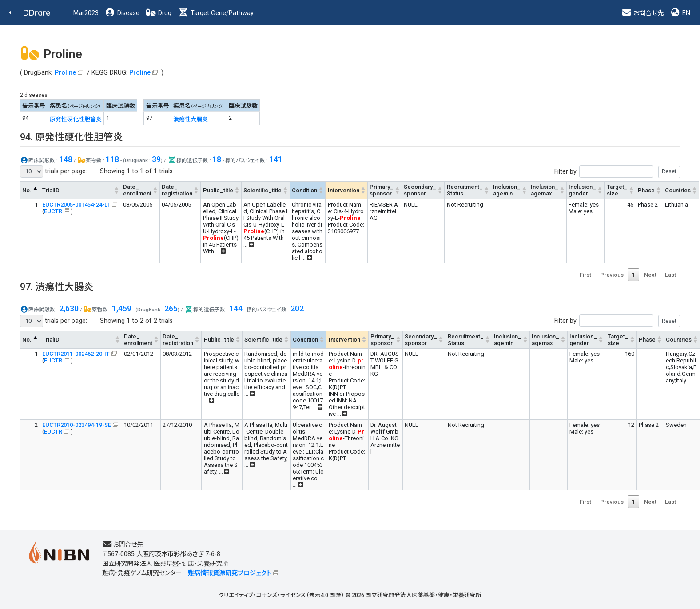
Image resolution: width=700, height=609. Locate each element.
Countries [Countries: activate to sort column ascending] (678, 190)
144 (236, 308)
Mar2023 (86, 13)
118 (112, 159)
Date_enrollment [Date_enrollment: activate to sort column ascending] (137, 190)
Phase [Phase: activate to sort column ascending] (646, 190)
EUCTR (53, 211)
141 (276, 159)
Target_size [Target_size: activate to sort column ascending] (617, 190)
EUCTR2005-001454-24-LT (76, 205)
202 (297, 308)
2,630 (69, 308)
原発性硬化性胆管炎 (76, 119)
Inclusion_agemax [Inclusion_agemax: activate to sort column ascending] (545, 190)
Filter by (617, 172)
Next (650, 275)
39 (156, 159)
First (585, 275)
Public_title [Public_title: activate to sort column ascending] (218, 190)
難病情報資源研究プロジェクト (230, 573)
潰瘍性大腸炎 (191, 119)
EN (680, 13)
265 (171, 308)
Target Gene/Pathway (216, 13)
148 (66, 159)
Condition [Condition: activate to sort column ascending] (304, 190)
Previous (612, 275)
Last (670, 275)
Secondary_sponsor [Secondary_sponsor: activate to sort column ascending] (420, 190)
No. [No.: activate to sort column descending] (27, 190)
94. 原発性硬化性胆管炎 (72, 137)
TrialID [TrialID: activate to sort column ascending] (51, 190)
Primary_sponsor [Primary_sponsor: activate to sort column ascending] (382, 190)
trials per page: (54, 171)
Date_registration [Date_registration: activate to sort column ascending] (177, 190)
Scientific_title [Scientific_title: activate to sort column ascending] (262, 190)
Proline (65, 73)
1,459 (122, 308)
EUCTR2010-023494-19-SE (77, 425)
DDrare (37, 13)
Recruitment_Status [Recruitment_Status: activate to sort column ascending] (465, 190)
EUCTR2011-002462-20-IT (76, 354)
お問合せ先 (642, 13)
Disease (122, 13)
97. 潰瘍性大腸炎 (57, 287)
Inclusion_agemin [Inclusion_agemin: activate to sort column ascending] (507, 190)
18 (217, 159)
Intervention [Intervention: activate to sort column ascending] (344, 190)
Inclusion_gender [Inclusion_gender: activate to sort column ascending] (582, 190)
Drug (159, 13)
